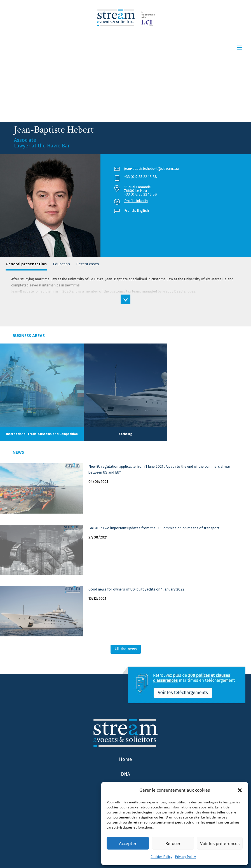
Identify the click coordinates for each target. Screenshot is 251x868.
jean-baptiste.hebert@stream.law (152, 169)
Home (126, 759)
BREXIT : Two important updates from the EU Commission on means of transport (154, 528)
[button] (240, 790)
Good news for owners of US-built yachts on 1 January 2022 (136, 589)
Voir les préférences (220, 843)
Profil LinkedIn (136, 201)
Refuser (173, 843)
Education (62, 264)
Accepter (128, 843)
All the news (126, 649)
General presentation (26, 264)
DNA (126, 774)
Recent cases (88, 264)
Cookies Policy (161, 857)
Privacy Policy (186, 857)
